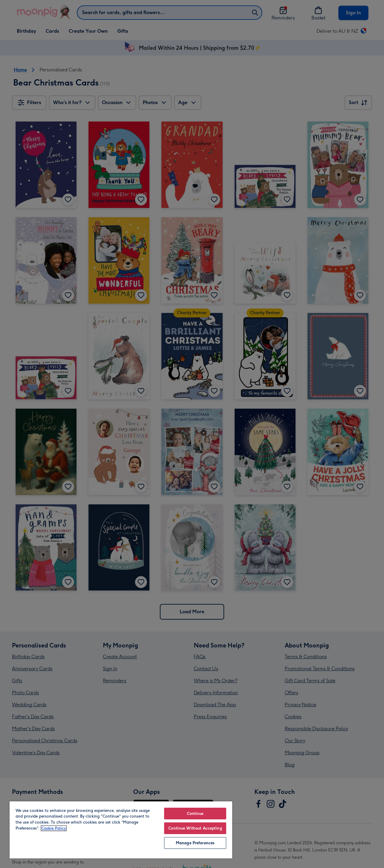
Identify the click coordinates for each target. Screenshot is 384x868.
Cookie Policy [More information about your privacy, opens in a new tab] (54, 828)
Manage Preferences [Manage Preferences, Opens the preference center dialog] (195, 843)
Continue (195, 814)
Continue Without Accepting (195, 828)
